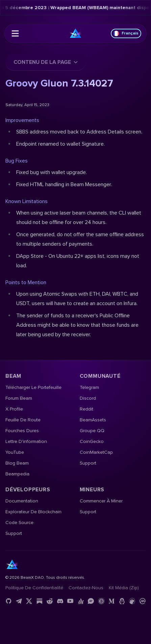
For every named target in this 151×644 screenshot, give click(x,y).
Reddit (86, 409)
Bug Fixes (17, 161)
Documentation (22, 501)
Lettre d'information (26, 441)
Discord (88, 398)
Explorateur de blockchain (33, 512)
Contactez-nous (86, 588)
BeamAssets (93, 420)
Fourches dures (22, 431)
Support (88, 463)
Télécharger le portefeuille (33, 387)
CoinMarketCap (96, 452)
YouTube (15, 452)
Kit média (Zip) (124, 588)
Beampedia (17, 474)
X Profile (14, 409)
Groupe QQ (92, 431)
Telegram (89, 387)
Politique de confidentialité (34, 588)
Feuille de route (23, 420)
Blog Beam (17, 463)
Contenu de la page (46, 62)
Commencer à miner (101, 501)
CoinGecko (92, 441)
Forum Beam (19, 398)
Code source (19, 523)
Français (126, 33)
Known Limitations (27, 201)
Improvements (22, 120)
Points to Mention (26, 282)
